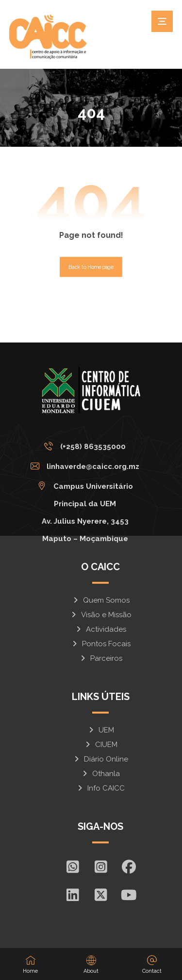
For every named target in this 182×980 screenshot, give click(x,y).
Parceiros (101, 658)
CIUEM (101, 745)
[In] (72, 895)
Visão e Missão (101, 615)
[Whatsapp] (72, 867)
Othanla (100, 774)
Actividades (100, 629)
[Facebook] (129, 867)
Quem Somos (101, 600)
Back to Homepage (91, 267)
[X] (100, 895)
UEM (101, 730)
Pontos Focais (101, 644)
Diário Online (100, 759)
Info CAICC (100, 788)
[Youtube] (129, 895)
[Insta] (100, 867)
